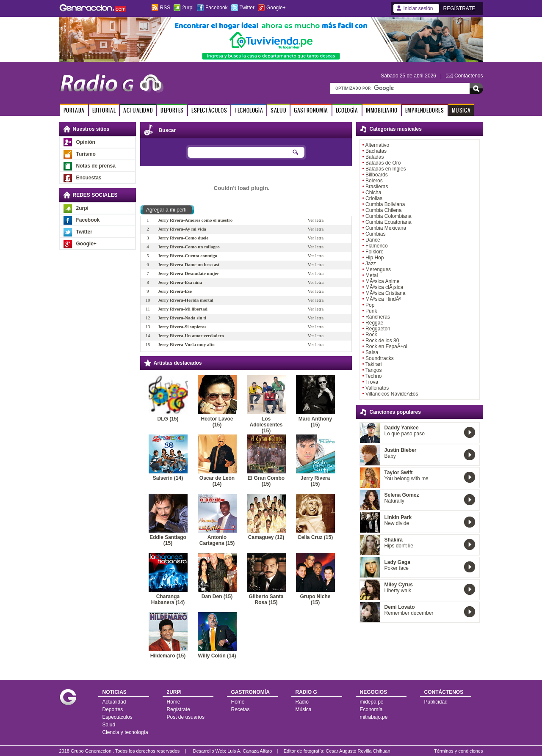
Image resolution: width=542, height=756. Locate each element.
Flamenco (377, 246)
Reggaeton (378, 329)
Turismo (86, 154)
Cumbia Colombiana (389, 216)
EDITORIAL (104, 110)
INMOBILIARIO (382, 110)
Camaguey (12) (266, 537)
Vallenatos (377, 388)
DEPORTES (172, 110)
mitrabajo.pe (374, 717)
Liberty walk (398, 591)
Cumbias (375, 234)
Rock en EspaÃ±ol (386, 346)
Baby (390, 456)
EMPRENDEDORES (425, 110)
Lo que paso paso (405, 434)
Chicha (373, 192)
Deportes (113, 709)
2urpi (188, 8)
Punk (371, 311)
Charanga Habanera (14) (168, 599)
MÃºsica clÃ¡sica (384, 287)
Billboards (377, 175)
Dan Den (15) (217, 597)
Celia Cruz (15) (315, 537)
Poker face (397, 568)
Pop (370, 305)
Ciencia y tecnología (125, 732)
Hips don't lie (399, 546)
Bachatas (376, 151)
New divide (397, 523)
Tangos (374, 370)
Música (304, 709)
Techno (374, 376)
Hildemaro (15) (168, 656)
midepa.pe (372, 702)
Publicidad (436, 702)
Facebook (217, 8)
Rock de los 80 (382, 341)
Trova (372, 382)
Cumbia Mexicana (386, 228)
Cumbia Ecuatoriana (389, 222)
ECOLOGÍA (347, 110)
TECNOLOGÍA (249, 110)
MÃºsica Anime (382, 281)
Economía (371, 709)
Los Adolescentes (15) (266, 425)
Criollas (374, 198)
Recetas (241, 709)
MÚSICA (461, 110)
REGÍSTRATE (459, 8)
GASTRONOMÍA (311, 110)
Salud (109, 725)
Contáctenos (469, 76)
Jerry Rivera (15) (315, 481)
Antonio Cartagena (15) (217, 540)
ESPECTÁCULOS (209, 110)
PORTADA (74, 110)
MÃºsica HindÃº (383, 299)
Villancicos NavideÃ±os (392, 394)
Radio (302, 702)
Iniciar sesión (418, 8)
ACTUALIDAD (138, 110)
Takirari (374, 364)
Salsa (372, 352)
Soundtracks (380, 358)
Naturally (394, 501)
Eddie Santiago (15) (168, 540)
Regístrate (178, 709)
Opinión (86, 142)
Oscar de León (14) (217, 481)
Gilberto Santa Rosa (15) (266, 599)
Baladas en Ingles (386, 169)
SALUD (278, 110)
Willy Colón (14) (217, 656)
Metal (372, 275)
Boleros (374, 181)
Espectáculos (118, 717)
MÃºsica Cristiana (385, 293)
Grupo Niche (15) (315, 599)
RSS (165, 8)
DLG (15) (168, 419)
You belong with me (406, 478)
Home (174, 702)
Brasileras (377, 187)
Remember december (409, 613)
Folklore (375, 252)
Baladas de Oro (383, 163)
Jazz (371, 264)
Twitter (247, 8)
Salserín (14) (168, 478)
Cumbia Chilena (383, 210)
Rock (371, 335)
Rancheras (378, 317)
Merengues (378, 269)
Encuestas (89, 178)
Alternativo (377, 145)
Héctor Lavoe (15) (217, 422)
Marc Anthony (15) (315, 422)
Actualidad (114, 702)
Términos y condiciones (459, 751)
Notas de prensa (96, 166)
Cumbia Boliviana (385, 204)
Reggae (374, 323)
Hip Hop (375, 258)
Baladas (375, 157)
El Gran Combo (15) (266, 481)
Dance (373, 240)
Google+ (276, 8)
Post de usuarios (186, 717)
